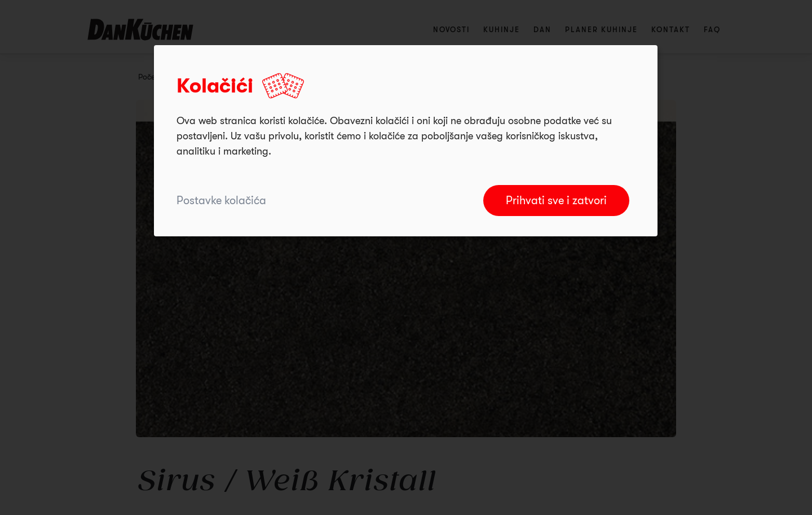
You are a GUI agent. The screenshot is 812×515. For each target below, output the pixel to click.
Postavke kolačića (221, 201)
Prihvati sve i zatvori (556, 201)
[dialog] (406, 141)
